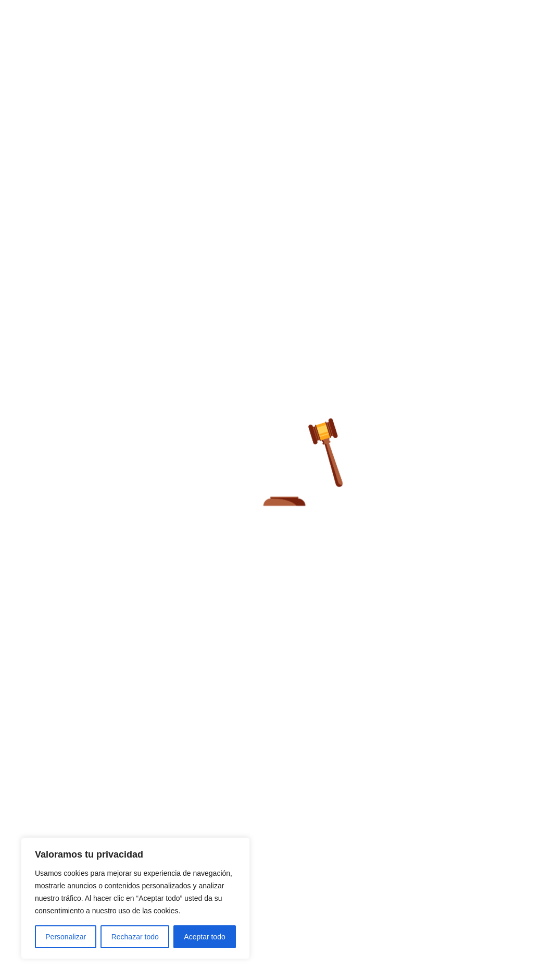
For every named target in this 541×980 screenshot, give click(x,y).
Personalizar (66, 937)
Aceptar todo (204, 937)
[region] (135, 898)
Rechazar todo (135, 937)
